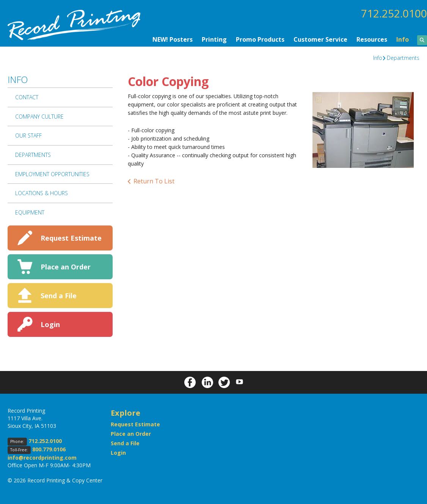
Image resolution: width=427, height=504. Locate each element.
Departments (403, 58)
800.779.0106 (49, 449)
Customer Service (320, 39)
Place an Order (66, 267)
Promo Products (260, 39)
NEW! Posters (173, 39)
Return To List (154, 181)
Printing (214, 39)
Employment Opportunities (52, 174)
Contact (27, 97)
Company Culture (39, 117)
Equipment (30, 212)
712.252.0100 (394, 13)
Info (403, 39)
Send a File (59, 296)
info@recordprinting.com (42, 458)
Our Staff (28, 135)
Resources (372, 39)
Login (50, 324)
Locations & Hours (42, 193)
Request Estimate (71, 238)
